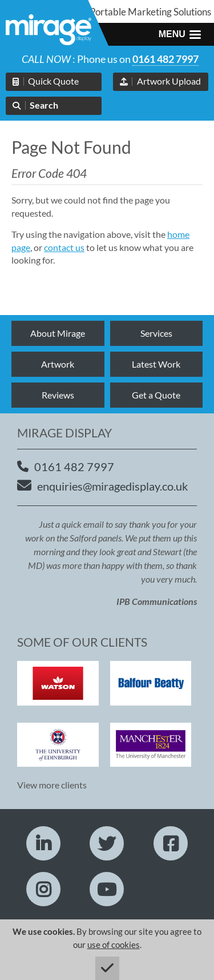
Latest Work (156, 364)
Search (44, 105)
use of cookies (114, 945)
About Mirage (58, 333)
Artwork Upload (169, 81)
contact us (64, 247)
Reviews (58, 395)
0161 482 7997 (165, 59)
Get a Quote (156, 395)
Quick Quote (53, 81)
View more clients (52, 785)
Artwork (58, 364)
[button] (180, 34)
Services (156, 333)
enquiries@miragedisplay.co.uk (112, 486)
